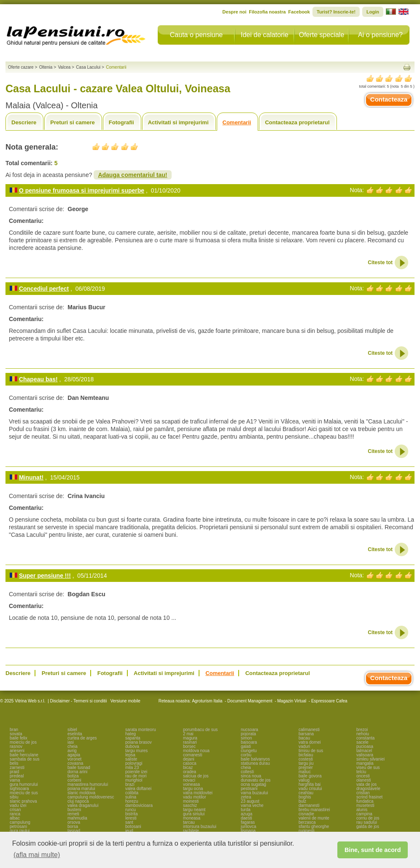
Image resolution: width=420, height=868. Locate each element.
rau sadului (367, 822)
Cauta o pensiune (196, 35)
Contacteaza (389, 99)
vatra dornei (310, 742)
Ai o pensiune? (380, 35)
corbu (246, 755)
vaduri (304, 746)
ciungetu (249, 751)
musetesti (365, 805)
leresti (131, 818)
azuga (246, 814)
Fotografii (121, 122)
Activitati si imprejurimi (178, 122)
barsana (306, 734)
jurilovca (249, 826)
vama (15, 780)
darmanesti (309, 805)
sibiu (14, 797)
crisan (15, 810)
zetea (246, 797)
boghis (305, 797)
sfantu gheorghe (314, 826)
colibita (132, 793)
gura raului (20, 831)
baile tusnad (79, 768)
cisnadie (306, 814)
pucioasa (365, 746)
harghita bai (310, 784)
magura (190, 738)
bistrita (131, 814)
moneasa (192, 818)
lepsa (130, 755)
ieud (129, 831)
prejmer (306, 768)
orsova (74, 822)
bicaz (188, 768)
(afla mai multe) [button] (37, 855)
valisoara (365, 755)
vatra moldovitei (198, 793)
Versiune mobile (125, 701)
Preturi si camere (73, 122)
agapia (74, 755)
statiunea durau (255, 763)
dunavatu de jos (256, 780)
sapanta (133, 738)
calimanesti (309, 730)
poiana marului (81, 789)
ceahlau (306, 793)
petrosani (18, 826)
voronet (74, 759)
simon (246, 738)
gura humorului (24, 784)
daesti (246, 818)
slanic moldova (81, 793)
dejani (189, 759)
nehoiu (363, 734)
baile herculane (24, 755)
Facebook (299, 12)
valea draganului (83, 805)
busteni (74, 810)
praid (14, 772)
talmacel (364, 751)
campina (364, 814)
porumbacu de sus (200, 730)
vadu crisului (310, 789)
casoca (190, 763)
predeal (17, 776)
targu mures (136, 751)
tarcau (189, 822)
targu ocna (193, 789)
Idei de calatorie (265, 35)
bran (14, 730)
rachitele (191, 831)
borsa (73, 826)
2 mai (188, 734)
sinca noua (251, 776)
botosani (133, 826)
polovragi (134, 763)
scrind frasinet (369, 797)
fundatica (365, 801)
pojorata (248, 734)
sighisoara (19, 789)
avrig (72, 751)
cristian (363, 793)
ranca (15, 814)
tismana (248, 831)
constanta (365, 738)
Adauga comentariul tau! (132, 175)
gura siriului (194, 814)
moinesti (191, 801)
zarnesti (17, 768)
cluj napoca (78, 801)
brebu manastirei (314, 810)
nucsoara (249, 730)
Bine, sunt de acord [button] (373, 850)
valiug (304, 780)
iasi (71, 742)
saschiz (190, 805)
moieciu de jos (23, 742)
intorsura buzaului (200, 826)
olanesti (363, 780)
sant (129, 822)
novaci (189, 780)
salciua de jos (196, 776)
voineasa (191, 784)
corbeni (74, 780)
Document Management (250, 701)
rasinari (190, 742)
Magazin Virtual (292, 701)
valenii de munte (314, 818)
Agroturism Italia (207, 701)
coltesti (247, 772)
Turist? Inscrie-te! (336, 12)
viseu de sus (368, 768)
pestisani (249, 789)
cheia (73, 746)
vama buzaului (254, 793)
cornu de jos (368, 818)
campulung (20, 822)
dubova (132, 746)
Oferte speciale (322, 35)
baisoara (249, 742)
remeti (73, 814)
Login (373, 12)
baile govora (310, 776)
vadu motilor (194, 797)
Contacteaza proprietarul (297, 122)
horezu (132, 801)
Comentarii (237, 122)
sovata (16, 734)
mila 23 (132, 768)
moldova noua (196, 751)
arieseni (17, 751)
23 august (250, 801)
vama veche (252, 805)
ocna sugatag (253, 784)
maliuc (305, 772)
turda (246, 810)
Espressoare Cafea (329, 701)
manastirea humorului (88, 784)
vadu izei (18, 805)
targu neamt (194, 810)
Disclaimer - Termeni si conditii (79, 701)
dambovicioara (139, 805)
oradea (190, 772)
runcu (131, 810)
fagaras (248, 822)
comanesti (193, 755)
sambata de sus (25, 759)
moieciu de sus (24, 793)
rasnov (16, 746)
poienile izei (136, 772)
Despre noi (234, 12)
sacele (362, 742)
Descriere (24, 122)
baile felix (19, 738)
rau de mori (136, 776)
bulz (302, 801)
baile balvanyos (255, 759)
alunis (362, 810)
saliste (131, 759)
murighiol (134, 780)
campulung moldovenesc (91, 797)
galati (246, 746)
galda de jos (368, 826)
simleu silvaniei (370, 759)
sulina (131, 797)
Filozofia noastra (267, 12)
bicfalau (306, 755)
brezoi (362, 730)
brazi (130, 784)
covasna (75, 763)
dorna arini (77, 772)
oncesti (363, 776)
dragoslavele (368, 789)
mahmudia (77, 818)
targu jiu (306, 763)
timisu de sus (311, 751)
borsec (189, 746)
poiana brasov (139, 742)
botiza (73, 776)
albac (15, 818)
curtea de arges (82, 738)
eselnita (75, 734)
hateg (131, 734)
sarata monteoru (141, 730)
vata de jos (366, 784)
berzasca (307, 822)
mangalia (365, 763)
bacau (304, 738)
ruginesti (307, 831)
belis (14, 763)
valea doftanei (138, 789)
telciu (361, 772)
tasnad (74, 831)
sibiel (72, 730)
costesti (306, 759)
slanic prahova (23, 801)
